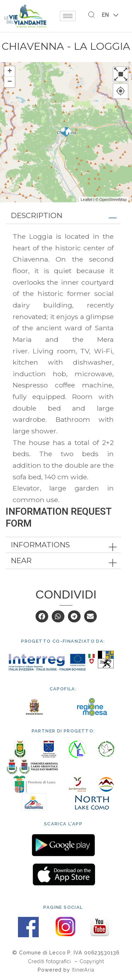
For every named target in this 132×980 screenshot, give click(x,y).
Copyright (92, 961)
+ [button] (10, 72)
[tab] (63, 216)
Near (21, 560)
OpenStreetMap (113, 200)
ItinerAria (83, 970)
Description (37, 215)
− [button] (10, 82)
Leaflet (86, 200)
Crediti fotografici (50, 961)
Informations (40, 545)
